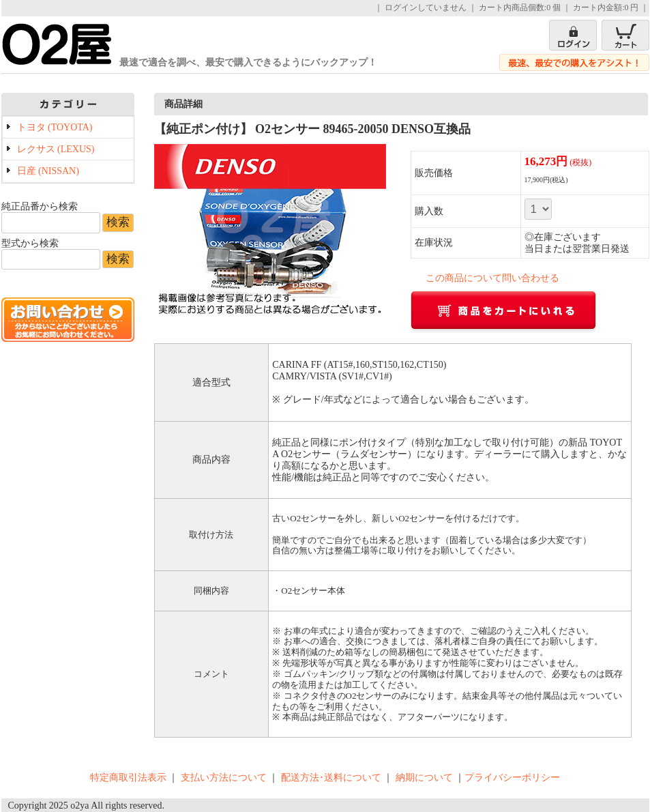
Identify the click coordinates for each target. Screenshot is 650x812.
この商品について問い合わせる (492, 278)
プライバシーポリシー (512, 778)
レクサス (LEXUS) (56, 149)
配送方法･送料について (331, 778)
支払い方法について (224, 778)
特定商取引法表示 (128, 778)
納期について (424, 778)
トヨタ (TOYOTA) (55, 127)
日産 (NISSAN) (48, 171)
